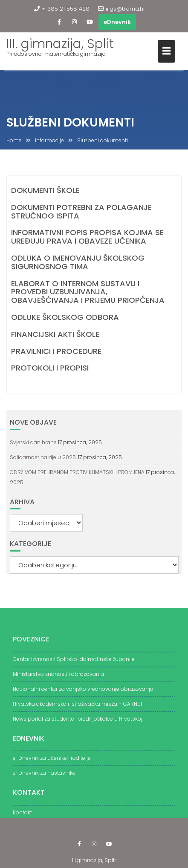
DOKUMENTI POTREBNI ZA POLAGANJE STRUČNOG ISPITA (81, 212)
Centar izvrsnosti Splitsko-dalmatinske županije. (74, 663)
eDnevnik (117, 22)
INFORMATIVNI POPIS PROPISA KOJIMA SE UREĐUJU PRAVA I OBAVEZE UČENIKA (87, 237)
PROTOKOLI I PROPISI (50, 369)
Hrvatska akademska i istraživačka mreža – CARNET (78, 708)
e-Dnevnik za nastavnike (44, 777)
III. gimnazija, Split (60, 44)
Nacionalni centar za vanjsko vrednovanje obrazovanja (83, 693)
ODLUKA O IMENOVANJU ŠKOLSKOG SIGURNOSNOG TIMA (78, 263)
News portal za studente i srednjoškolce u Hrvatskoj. (78, 723)
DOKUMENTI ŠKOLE (45, 191)
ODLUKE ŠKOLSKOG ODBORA (65, 318)
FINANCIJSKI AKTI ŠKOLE (55, 335)
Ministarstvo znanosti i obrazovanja (58, 678)
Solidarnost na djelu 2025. (43, 457)
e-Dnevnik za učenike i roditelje (52, 762)
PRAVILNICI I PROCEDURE (56, 352)
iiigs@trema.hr (122, 9)
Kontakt (22, 817)
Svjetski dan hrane (33, 442)
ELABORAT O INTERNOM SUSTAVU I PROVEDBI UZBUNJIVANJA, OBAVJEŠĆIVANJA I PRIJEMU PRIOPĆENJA (88, 292)
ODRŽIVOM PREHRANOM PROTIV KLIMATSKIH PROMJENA (77, 472)
